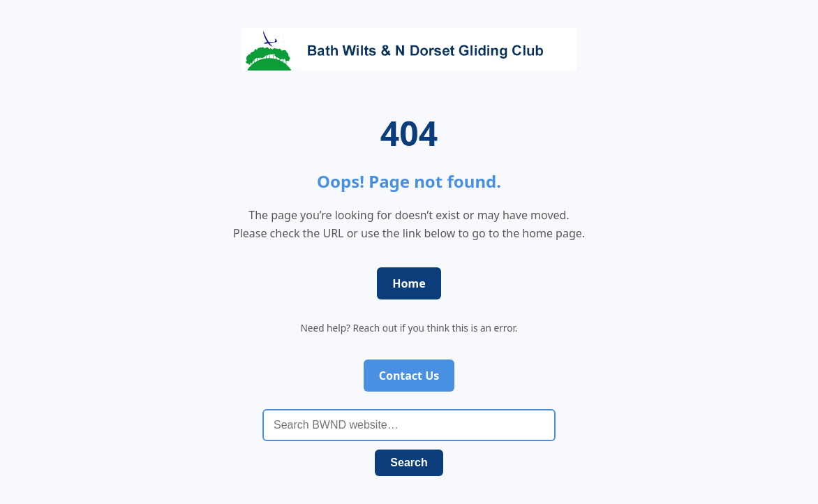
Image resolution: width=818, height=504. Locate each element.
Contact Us (409, 376)
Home (409, 283)
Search (409, 462)
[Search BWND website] (409, 425)
